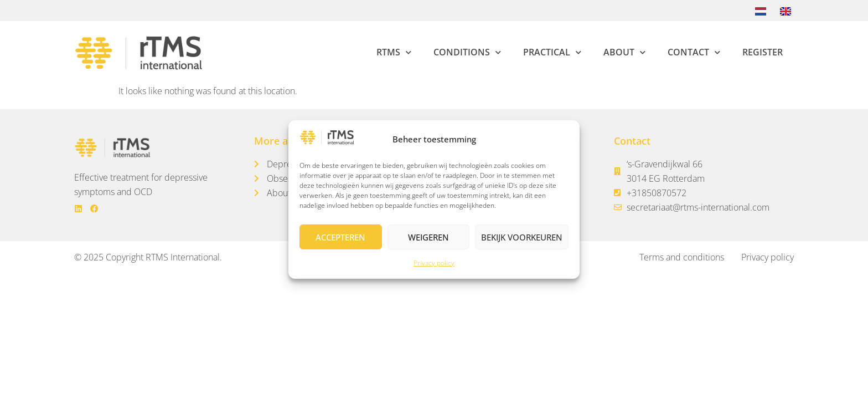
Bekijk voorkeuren (522, 237)
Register (763, 52)
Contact (694, 52)
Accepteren (340, 237)
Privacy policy (434, 263)
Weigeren (428, 237)
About (624, 52)
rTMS (394, 52)
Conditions (467, 52)
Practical (552, 52)
